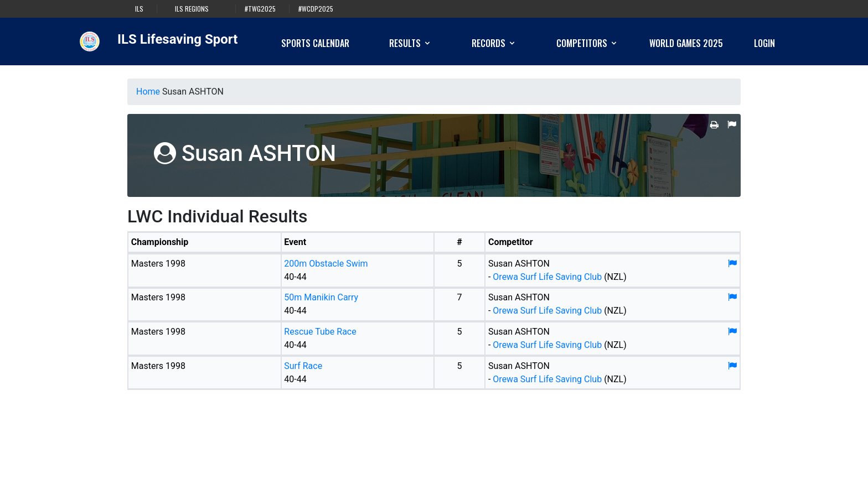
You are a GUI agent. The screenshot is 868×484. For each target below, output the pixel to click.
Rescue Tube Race (320, 332)
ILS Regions (192, 9)
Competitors (587, 43)
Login (764, 43)
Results (410, 43)
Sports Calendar (315, 43)
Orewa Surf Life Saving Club (547, 277)
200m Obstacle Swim (326, 264)
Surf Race (303, 366)
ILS (139, 9)
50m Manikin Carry (321, 297)
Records (494, 43)
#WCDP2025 (316, 9)
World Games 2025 (686, 43)
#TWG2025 (260, 9)
